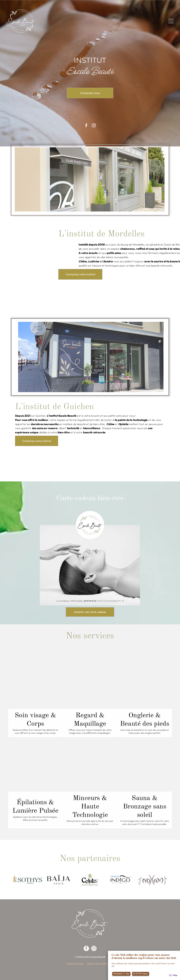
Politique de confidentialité (100, 963)
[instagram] (94, 949)
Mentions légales (75, 963)
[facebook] (86, 949)
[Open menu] (171, 21)
